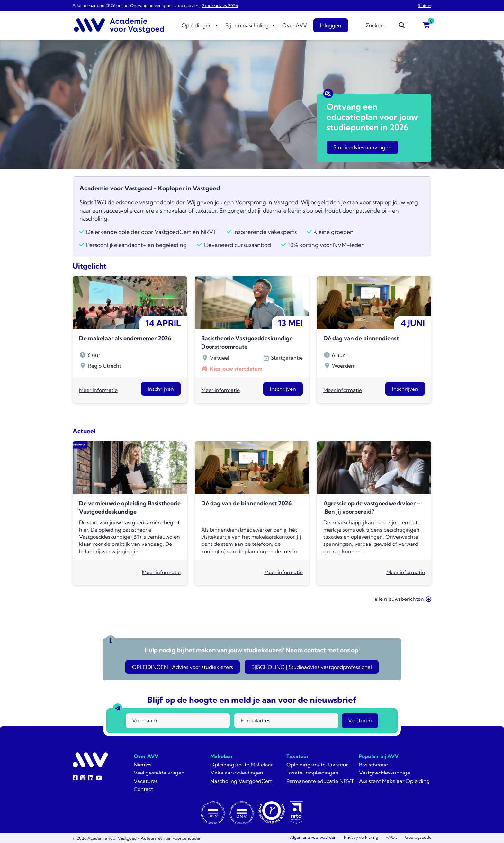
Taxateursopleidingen (312, 773)
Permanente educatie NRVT (320, 781)
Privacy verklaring (361, 837)
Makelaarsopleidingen (237, 773)
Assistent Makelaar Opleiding (394, 781)
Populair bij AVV (379, 756)
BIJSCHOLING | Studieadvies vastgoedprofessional (312, 667)
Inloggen (331, 25)
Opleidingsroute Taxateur (317, 765)
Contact (143, 789)
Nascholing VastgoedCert (241, 781)
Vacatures (146, 781)
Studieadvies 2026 (220, 5)
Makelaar (222, 756)
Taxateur (298, 756)
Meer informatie (98, 390)
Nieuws (143, 765)
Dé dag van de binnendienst (361, 338)
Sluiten (425, 5)
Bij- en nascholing (251, 25)
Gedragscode (418, 837)
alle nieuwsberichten (403, 599)
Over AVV (295, 25)
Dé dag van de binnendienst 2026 (246, 503)
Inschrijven (161, 389)
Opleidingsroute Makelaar (242, 765)
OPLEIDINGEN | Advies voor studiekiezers (183, 667)
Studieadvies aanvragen (362, 147)
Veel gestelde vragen (159, 773)
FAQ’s (392, 837)
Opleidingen (200, 25)
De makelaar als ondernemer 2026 (125, 338)
